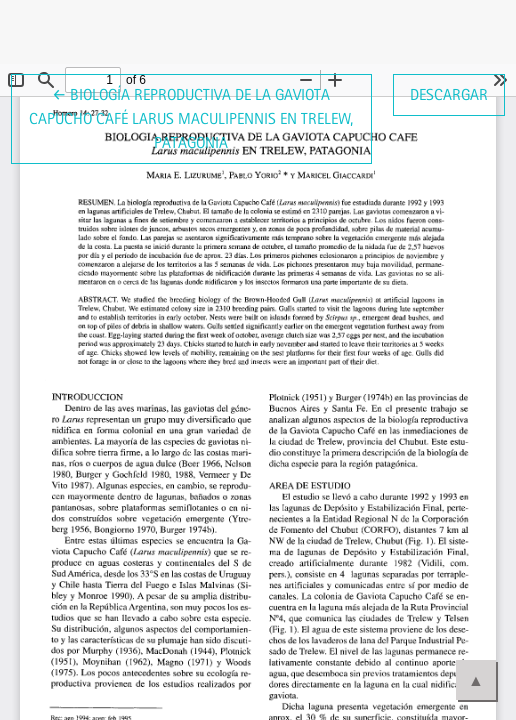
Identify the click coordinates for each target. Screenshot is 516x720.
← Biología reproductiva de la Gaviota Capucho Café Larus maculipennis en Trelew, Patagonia (191, 117)
